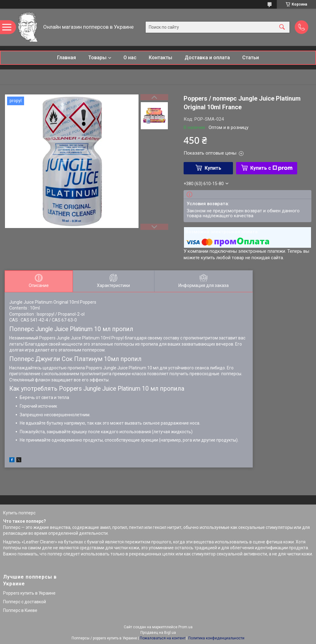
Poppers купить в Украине (29, 593)
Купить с (271, 168)
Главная (67, 58)
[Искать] (282, 27)
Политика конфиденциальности (216, 638)
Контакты (160, 58)
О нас (130, 58)
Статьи (251, 58)
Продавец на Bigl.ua (158, 633)
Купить (213, 168)
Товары (97, 58)
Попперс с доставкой (25, 602)
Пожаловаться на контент (163, 638)
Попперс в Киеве (20, 610)
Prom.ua (185, 627)
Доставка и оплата (207, 58)
